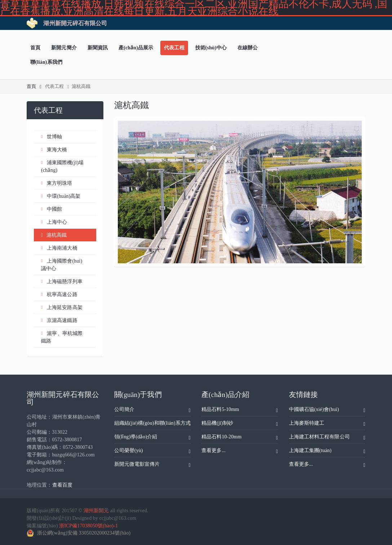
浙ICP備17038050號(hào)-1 (88, 526)
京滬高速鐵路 (59, 320)
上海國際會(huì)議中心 (62, 264)
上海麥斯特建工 (327, 424)
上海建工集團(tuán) (327, 452)
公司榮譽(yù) (153, 452)
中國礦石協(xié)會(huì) (327, 411)
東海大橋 (54, 150)
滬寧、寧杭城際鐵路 (62, 337)
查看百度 (62, 485)
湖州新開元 (96, 511)
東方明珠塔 (57, 183)
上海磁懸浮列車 (62, 282)
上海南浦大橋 (59, 248)
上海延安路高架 (62, 307)
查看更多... (240, 452)
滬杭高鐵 (80, 86)
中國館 (52, 209)
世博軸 (52, 137)
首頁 (34, 86)
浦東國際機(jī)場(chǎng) (62, 166)
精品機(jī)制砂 (240, 424)
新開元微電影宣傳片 (153, 465)
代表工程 (57, 86)
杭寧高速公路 (59, 294)
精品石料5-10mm (240, 411)
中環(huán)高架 (61, 196)
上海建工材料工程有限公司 (327, 438)
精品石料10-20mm (240, 438)
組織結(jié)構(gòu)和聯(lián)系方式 (153, 424)
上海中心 (54, 222)
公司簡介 (153, 411)
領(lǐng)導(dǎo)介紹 (153, 438)
